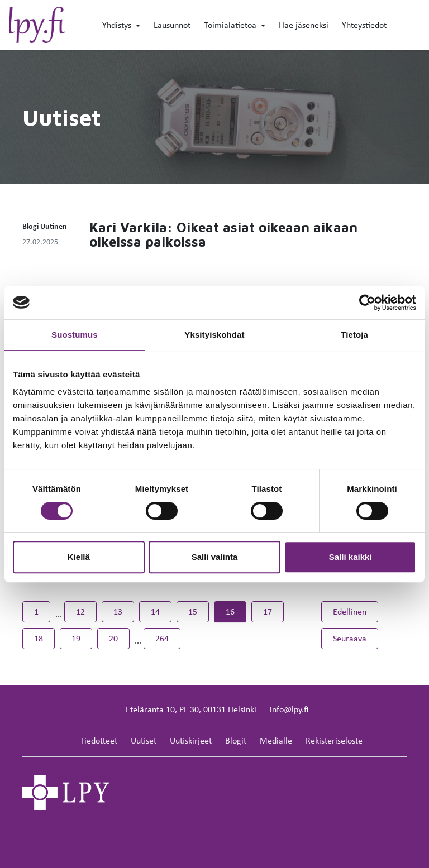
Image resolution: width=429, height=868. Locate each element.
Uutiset (144, 740)
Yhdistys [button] (118, 25)
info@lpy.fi (289, 709)
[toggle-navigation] (420, 26)
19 (76, 638)
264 (162, 638)
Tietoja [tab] (354, 335)
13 (118, 612)
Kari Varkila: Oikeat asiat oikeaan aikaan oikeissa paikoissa (223, 234)
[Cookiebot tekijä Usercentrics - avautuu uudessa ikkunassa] (367, 303)
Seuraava (356, 638)
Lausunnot (172, 25)
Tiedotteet (99, 740)
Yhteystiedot (364, 25)
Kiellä (79, 557)
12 (80, 612)
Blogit (236, 740)
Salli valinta (215, 557)
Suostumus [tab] (75, 335)
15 (193, 612)
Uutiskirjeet (191, 740)
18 (39, 638)
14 (155, 612)
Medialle (276, 740)
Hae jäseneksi (304, 25)
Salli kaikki (351, 557)
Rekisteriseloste (334, 740)
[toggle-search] (403, 26)
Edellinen (356, 611)
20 (113, 638)
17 (268, 612)
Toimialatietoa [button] (231, 25)
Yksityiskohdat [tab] (214, 335)
